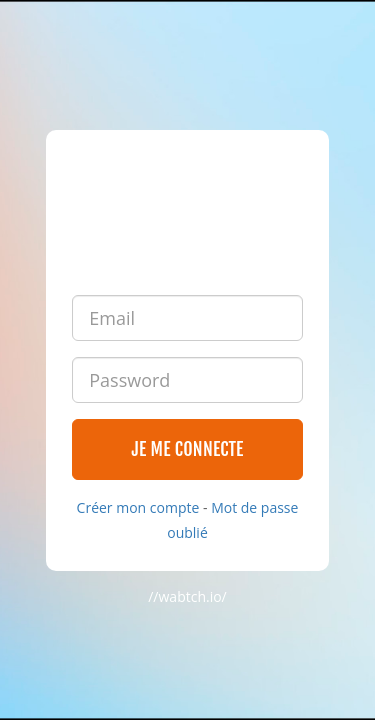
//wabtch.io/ (187, 596)
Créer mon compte (138, 507)
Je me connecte (187, 449)
